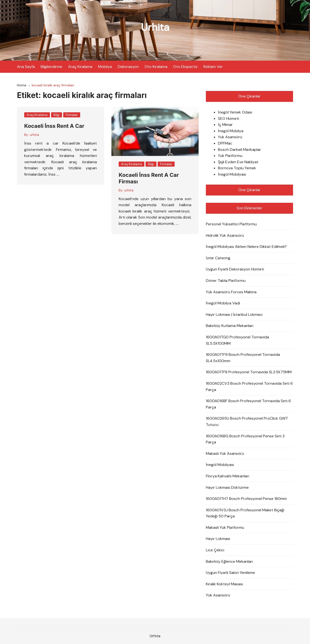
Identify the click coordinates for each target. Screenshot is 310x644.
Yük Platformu (230, 156)
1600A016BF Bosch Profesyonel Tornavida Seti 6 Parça (248, 404)
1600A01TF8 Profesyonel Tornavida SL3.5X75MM (249, 372)
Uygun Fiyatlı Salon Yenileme (230, 573)
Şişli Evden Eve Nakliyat (238, 162)
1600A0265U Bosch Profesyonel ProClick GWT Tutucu (247, 421)
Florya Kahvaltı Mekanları (228, 476)
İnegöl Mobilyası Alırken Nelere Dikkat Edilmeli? (246, 247)
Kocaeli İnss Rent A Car (54, 126)
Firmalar (72, 115)
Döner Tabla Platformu (226, 281)
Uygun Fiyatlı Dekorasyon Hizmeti (235, 269)
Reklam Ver (213, 67)
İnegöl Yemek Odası (235, 112)
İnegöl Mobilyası (232, 174)
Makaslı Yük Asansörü (225, 453)
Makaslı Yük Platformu (225, 527)
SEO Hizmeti (229, 118)
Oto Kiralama (156, 67)
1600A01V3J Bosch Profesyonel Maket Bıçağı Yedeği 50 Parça (245, 513)
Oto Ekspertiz (185, 67)
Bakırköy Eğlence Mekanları (229, 561)
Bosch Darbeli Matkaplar (240, 150)
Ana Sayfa (26, 67)
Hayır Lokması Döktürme (227, 487)
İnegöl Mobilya (231, 131)
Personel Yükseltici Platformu (231, 224)
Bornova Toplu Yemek (237, 168)
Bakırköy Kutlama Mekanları (230, 326)
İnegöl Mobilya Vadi (223, 303)
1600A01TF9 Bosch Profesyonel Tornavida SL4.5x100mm (243, 358)
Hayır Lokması (218, 539)
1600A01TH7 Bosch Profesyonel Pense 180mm (246, 499)
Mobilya (105, 67)
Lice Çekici (215, 550)
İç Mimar (225, 125)
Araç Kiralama (80, 67)
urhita (34, 135)
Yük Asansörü (230, 137)
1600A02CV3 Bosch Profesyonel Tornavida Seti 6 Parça (249, 387)
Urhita (155, 27)
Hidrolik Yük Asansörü (225, 235)
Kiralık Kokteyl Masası (224, 584)
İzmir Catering (218, 258)
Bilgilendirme (51, 67)
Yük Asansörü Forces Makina (231, 292)
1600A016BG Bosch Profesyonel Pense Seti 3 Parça (245, 439)
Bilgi (57, 115)
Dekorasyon (128, 67)
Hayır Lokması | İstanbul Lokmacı (234, 314)
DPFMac (225, 143)
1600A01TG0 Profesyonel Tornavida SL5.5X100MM (237, 340)
